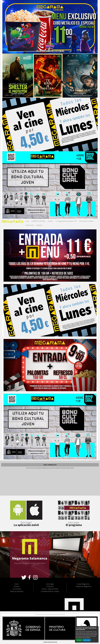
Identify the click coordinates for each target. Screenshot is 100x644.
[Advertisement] (50, 482)
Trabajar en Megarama (83, 586)
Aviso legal (50, 584)
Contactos (50, 586)
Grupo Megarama (83, 584)
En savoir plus (87, 640)
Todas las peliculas (17, 591)
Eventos (17, 586)
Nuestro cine (30, 225)
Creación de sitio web (52, 642)
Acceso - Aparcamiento (50, 589)
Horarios (50, 221)
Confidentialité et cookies (50, 591)
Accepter (79, 640)
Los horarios (17, 589)
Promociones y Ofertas (86, 221)
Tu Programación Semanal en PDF (66, 221)
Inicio (27, 221)
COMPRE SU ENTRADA (38, 221)
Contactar (39, 225)
